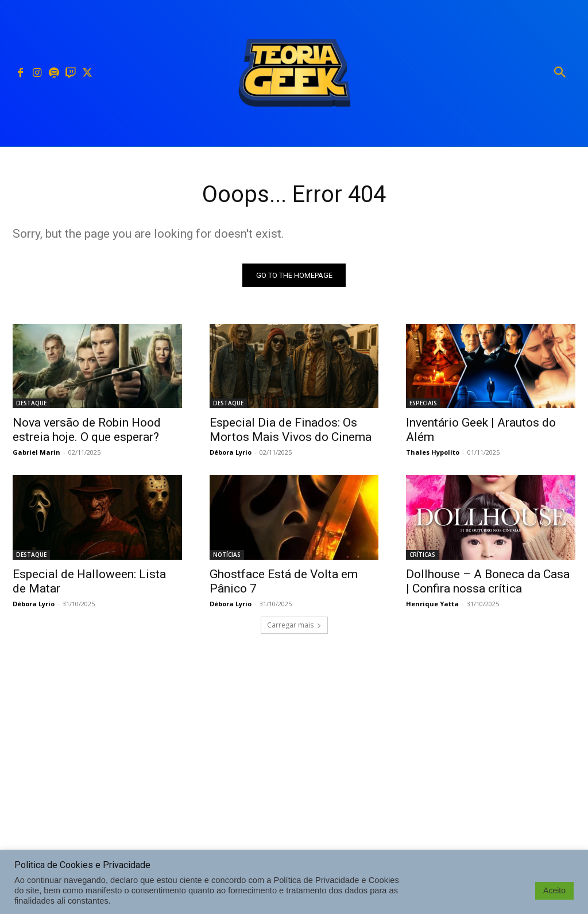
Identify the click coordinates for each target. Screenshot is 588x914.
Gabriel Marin (36, 452)
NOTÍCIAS (227, 554)
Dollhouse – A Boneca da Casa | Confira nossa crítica (488, 581)
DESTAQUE (31, 403)
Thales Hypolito (433, 452)
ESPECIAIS (423, 403)
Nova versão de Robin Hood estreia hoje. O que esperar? (87, 430)
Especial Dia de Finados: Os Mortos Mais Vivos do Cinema (291, 430)
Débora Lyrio (231, 452)
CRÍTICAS (422, 554)
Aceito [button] (554, 890)
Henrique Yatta (432, 603)
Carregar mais (294, 625)
